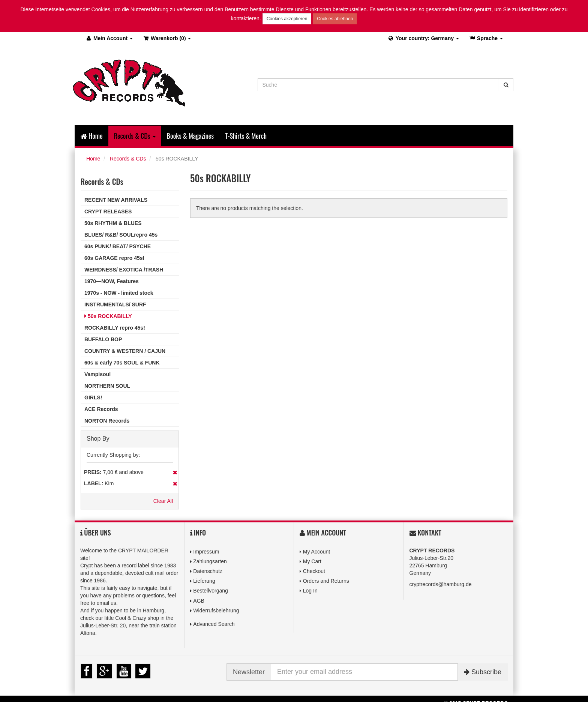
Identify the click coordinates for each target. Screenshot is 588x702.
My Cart (312, 561)
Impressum (206, 552)
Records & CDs (128, 159)
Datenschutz (208, 571)
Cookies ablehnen (335, 19)
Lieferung (204, 581)
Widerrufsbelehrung (216, 610)
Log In (310, 591)
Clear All (163, 501)
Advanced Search (214, 624)
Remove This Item (175, 472)
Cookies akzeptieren (287, 19)
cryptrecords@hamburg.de (441, 584)
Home (92, 136)
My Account (316, 552)
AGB (199, 601)
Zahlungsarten (210, 561)
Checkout (314, 571)
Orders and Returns (326, 581)
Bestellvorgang (211, 591)
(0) (167, 38)
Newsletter (249, 672)
